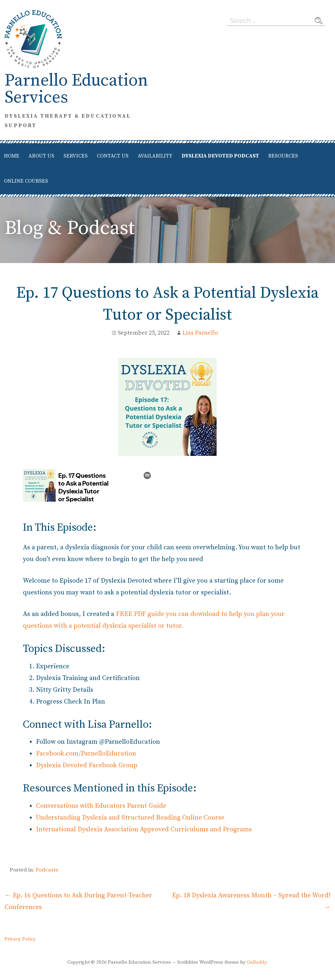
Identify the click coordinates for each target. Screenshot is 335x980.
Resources (283, 156)
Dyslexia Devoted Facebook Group (87, 765)
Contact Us (113, 156)
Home (12, 156)
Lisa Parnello (200, 333)
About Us (41, 156)
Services (76, 156)
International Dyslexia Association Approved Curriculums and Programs (144, 830)
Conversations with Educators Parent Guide (101, 806)
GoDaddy (257, 962)
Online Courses (26, 181)
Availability (155, 156)
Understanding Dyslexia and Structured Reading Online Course (130, 818)
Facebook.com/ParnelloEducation (86, 754)
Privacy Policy (20, 939)
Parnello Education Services (76, 89)
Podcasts (47, 870)
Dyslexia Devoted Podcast (220, 156)
